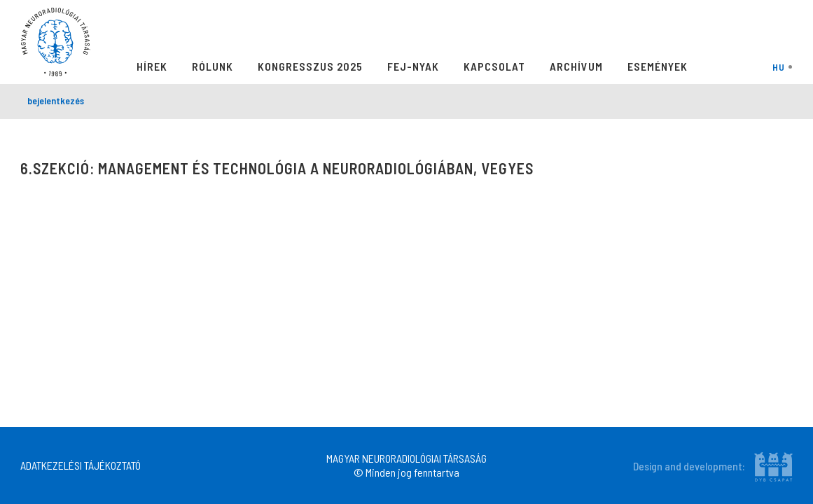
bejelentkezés (56, 100)
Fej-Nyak (413, 66)
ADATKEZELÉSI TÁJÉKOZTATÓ (81, 465)
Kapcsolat (494, 66)
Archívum (576, 66)
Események (658, 66)
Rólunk (213, 66)
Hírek (152, 66)
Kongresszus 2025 (310, 66)
